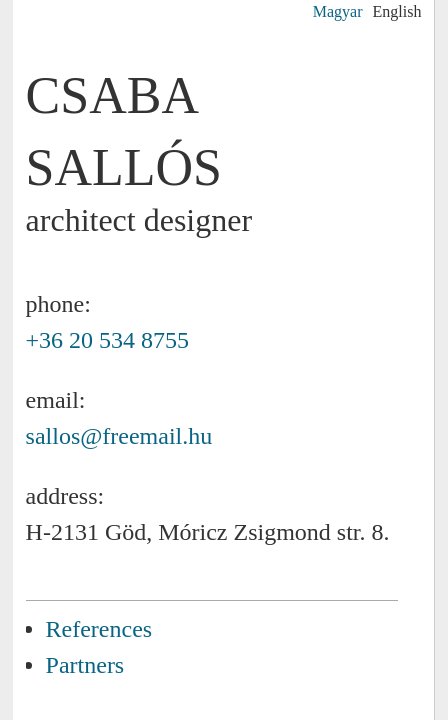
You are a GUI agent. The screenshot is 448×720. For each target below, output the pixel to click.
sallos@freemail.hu (119, 436)
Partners (85, 665)
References (99, 629)
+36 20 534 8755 (108, 340)
